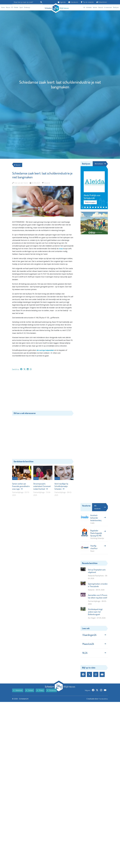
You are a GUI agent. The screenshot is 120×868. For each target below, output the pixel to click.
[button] (82, 208)
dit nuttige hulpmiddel (46, 350)
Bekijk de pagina (90, 202)
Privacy (40, 694)
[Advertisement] (43, 392)
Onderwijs (27, 7)
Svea (61, 249)
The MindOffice (102, 703)
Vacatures (73, 2)
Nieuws (8, 7)
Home (3, 7)
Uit (84, 7)
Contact (29, 694)
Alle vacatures (100, 507)
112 (12, 7)
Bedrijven (116, 7)
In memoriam (108, 7)
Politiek (16, 7)
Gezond (101, 7)
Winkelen (89, 7)
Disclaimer (51, 694)
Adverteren (102, 2)
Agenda (62, 2)
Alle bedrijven (100, 164)
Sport (21, 7)
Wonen (95, 7)
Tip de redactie (87, 2)
